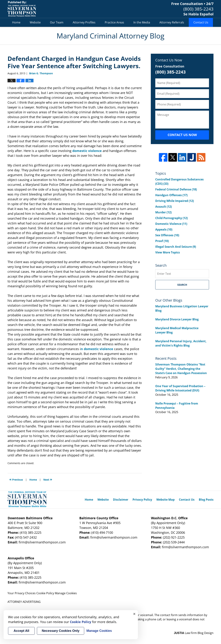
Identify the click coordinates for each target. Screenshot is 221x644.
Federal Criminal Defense (176, 189)
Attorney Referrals (172, 22)
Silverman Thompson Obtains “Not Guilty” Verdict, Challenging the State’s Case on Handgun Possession (181, 369)
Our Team (57, 22)
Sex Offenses (167, 235)
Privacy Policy (142, 500)
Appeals (164, 229)
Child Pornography (171, 218)
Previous (16, 479)
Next (48, 479)
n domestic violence (97, 349)
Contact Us (201, 22)
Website (35, 22)
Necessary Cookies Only (61, 631)
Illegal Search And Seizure (176, 247)
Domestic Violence (171, 224)
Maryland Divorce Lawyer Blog (177, 319)
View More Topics (168, 252)
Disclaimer (121, 500)
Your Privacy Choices (22, 593)
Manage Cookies (66, 593)
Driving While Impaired (175, 201)
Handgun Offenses (171, 195)
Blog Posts (206, 500)
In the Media (142, 22)
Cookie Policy (45, 593)
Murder (163, 212)
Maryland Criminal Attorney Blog (22, 9)
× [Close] (134, 614)
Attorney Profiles (84, 22)
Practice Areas (114, 22)
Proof (162, 241)
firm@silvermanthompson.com (42, 542)
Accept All (21, 631)
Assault (164, 207)
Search (182, 285)
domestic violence (87, 151)
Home (16, 22)
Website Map (165, 500)
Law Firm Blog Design (194, 633)
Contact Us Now (182, 135)
